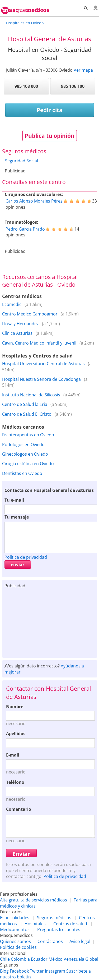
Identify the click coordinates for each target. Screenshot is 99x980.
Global (92, 959)
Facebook (19, 971)
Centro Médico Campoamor (30, 314)
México (56, 959)
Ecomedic (12, 304)
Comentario (19, 809)
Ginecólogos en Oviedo (25, 454)
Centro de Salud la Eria (25, 404)
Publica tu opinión (50, 136)
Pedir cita (50, 110)
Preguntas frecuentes (59, 929)
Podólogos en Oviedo (23, 445)
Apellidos (16, 734)
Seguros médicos (54, 918)
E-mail (13, 755)
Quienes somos (15, 941)
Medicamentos (15, 929)
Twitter (37, 971)
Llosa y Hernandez (20, 324)
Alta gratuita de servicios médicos (34, 900)
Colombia (20, 959)
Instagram (55, 971)
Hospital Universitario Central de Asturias (43, 364)
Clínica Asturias (17, 333)
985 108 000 (26, 86)
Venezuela (74, 959)
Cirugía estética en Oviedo (28, 464)
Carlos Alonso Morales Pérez (34, 201)
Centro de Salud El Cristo (27, 414)
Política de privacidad (26, 557)
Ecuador (39, 959)
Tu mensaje (17, 517)
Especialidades (15, 918)
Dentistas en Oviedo (22, 473)
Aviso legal (80, 941)
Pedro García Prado (25, 229)
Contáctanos (50, 941)
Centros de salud (70, 924)
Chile (5, 959)
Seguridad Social (22, 161)
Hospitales (35, 924)
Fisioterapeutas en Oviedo (28, 435)
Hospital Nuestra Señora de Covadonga (41, 379)
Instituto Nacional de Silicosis (31, 395)
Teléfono (15, 782)
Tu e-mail (14, 500)
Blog (4, 971)
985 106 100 (73, 86)
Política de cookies (18, 947)
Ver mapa (83, 70)
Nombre (15, 707)
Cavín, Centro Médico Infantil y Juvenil (39, 343)
